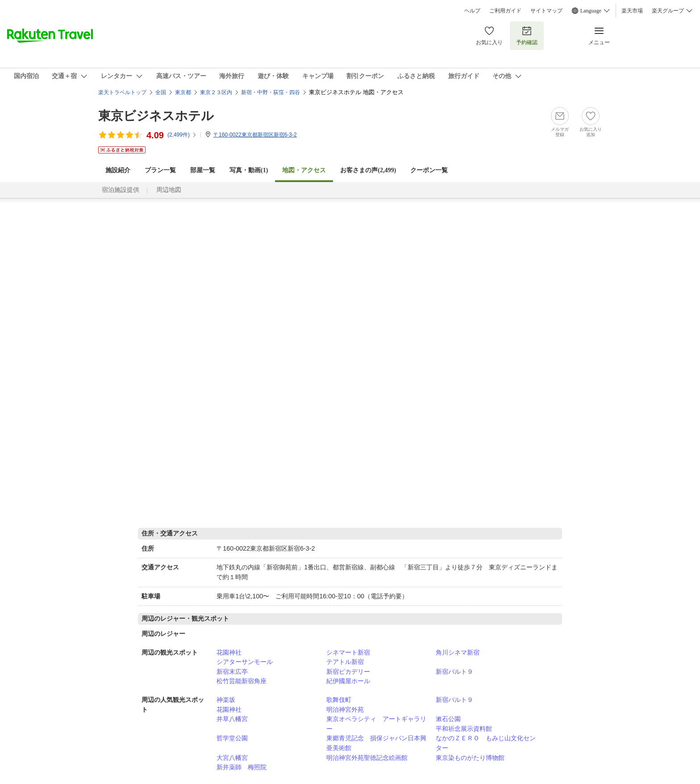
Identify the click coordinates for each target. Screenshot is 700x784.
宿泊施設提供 (121, 190)
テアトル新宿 (345, 662)
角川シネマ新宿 (458, 652)
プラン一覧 (160, 170)
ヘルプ (472, 11)
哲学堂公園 (232, 738)
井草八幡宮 (232, 719)
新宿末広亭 (232, 672)
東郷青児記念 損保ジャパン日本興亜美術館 (376, 743)
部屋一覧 (203, 170)
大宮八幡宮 (232, 758)
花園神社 (229, 652)
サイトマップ (546, 11)
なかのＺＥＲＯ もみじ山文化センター (486, 743)
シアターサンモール (245, 662)
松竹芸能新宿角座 (242, 681)
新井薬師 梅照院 (242, 767)
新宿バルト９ (454, 672)
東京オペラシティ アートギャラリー (376, 724)
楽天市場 (632, 11)
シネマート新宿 (348, 652)
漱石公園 (448, 719)
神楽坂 (226, 700)
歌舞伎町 (339, 700)
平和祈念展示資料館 (464, 729)
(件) (182, 135)
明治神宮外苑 (345, 709)
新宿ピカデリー (348, 672)
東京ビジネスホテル (156, 116)
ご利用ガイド (505, 11)
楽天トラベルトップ (122, 92)
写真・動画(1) (249, 170)
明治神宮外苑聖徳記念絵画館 (367, 758)
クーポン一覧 (429, 170)
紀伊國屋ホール (348, 681)
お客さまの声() (368, 170)
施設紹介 (118, 170)
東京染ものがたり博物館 (470, 758)
